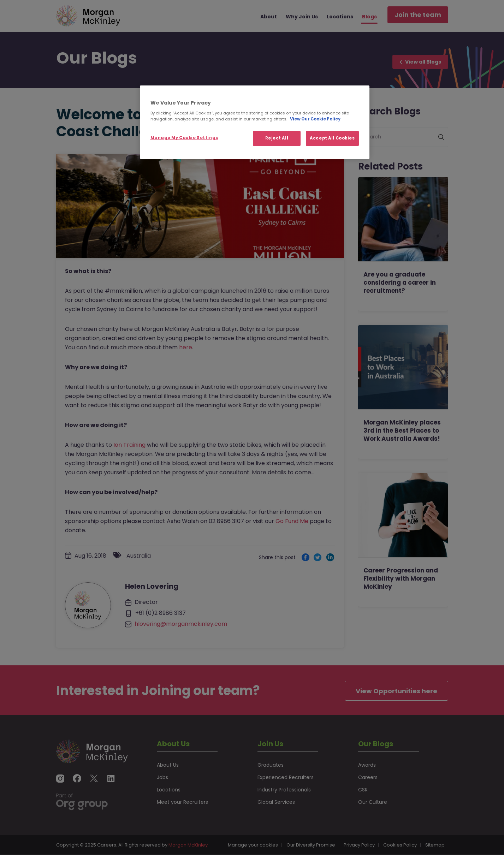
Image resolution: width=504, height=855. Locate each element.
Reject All (277, 138)
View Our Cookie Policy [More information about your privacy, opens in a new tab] (315, 119)
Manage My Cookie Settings (184, 138)
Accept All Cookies (332, 138)
